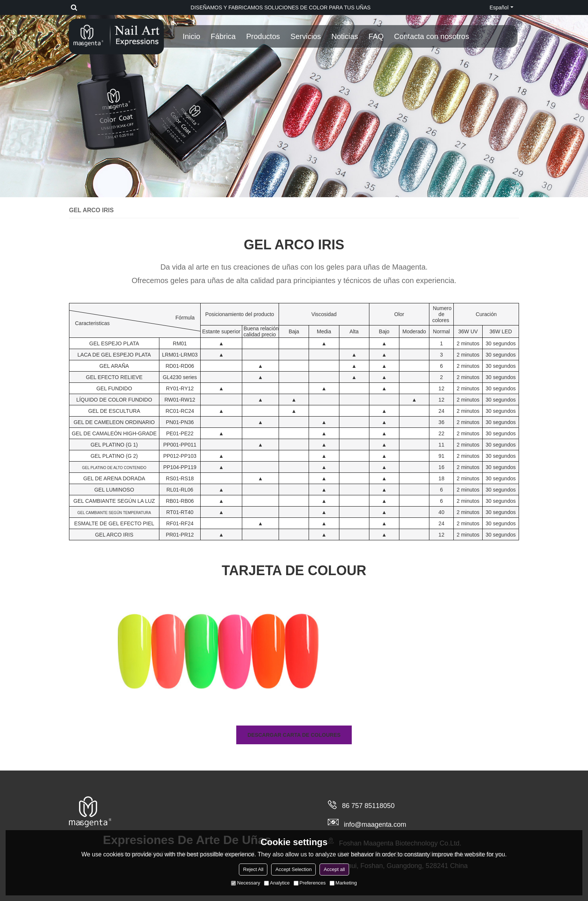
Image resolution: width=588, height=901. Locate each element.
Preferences (310, 883)
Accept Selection (293, 869)
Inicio (191, 36)
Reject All (253, 869)
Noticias (345, 36)
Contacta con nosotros (432, 36)
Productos (263, 36)
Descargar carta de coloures (294, 735)
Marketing (343, 883)
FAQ (376, 36)
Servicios (306, 36)
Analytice (277, 883)
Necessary (245, 883)
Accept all (334, 869)
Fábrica (223, 36)
